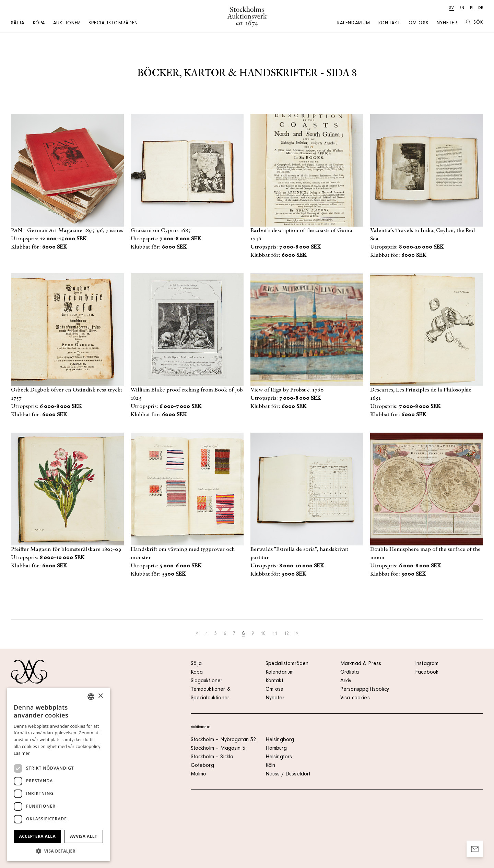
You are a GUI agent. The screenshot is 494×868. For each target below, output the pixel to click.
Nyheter (447, 24)
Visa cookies (355, 698)
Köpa (39, 24)
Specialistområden (113, 24)
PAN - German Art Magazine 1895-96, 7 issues (67, 231)
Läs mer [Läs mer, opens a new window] (22, 753)
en (462, 8)
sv (452, 8)
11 (275, 634)
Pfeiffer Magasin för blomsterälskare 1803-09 (66, 550)
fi (471, 8)
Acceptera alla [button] (38, 836)
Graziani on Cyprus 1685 (161, 231)
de (481, 8)
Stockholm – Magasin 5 (218, 749)
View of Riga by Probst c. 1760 (287, 390)
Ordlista (350, 673)
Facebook (427, 673)
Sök (474, 22)
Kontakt (389, 24)
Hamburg (276, 749)
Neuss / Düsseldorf (288, 774)
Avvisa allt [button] (84, 836)
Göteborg (202, 766)
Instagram (427, 664)
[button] (58, 851)
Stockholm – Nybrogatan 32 (224, 740)
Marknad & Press (361, 664)
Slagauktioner (207, 681)
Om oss (419, 24)
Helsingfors (279, 757)
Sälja (18, 24)
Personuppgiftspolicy (365, 690)
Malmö (199, 774)
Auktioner (67, 24)
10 (263, 634)
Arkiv (346, 681)
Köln (270, 766)
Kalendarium (354, 24)
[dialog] (58, 775)
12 (286, 634)
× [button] (100, 696)
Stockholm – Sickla (212, 757)
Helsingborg (280, 740)
